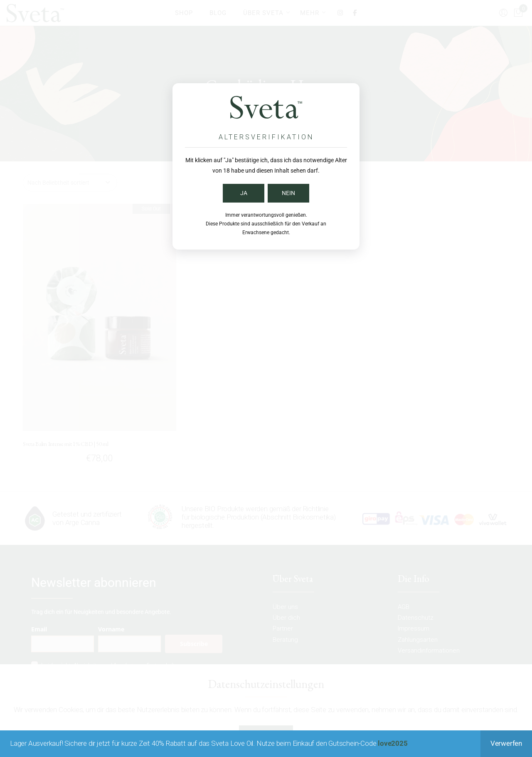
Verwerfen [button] (506, 743)
